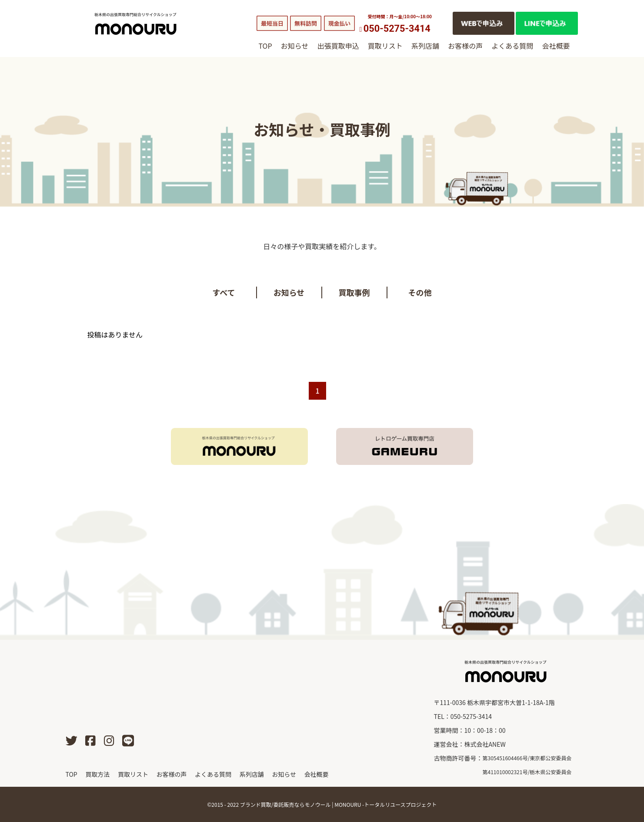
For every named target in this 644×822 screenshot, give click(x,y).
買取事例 (354, 292)
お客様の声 (465, 46)
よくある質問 (512, 46)
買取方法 (97, 774)
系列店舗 (425, 46)
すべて (224, 292)
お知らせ (295, 46)
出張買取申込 (338, 46)
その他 (420, 292)
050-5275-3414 (397, 28)
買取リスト (385, 46)
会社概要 (556, 46)
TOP (265, 46)
